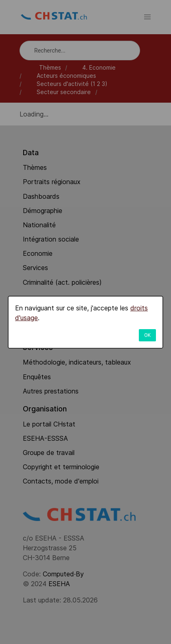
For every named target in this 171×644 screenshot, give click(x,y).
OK (147, 335)
